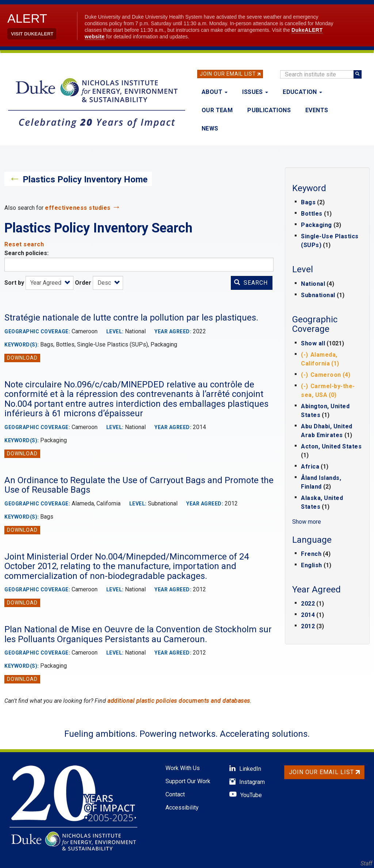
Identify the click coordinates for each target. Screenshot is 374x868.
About (215, 92)
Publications (269, 110)
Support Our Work (188, 781)
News (210, 128)
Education (302, 92)
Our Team (217, 110)
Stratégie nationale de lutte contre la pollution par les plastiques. (131, 318)
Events (317, 110)
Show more (307, 522)
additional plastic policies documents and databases (179, 701)
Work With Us (183, 768)
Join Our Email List (228, 74)
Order (83, 283)
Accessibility (182, 808)
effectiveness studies (78, 208)
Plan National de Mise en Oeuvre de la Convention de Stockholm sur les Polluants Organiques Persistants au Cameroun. (138, 634)
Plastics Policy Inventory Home (85, 179)
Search (251, 283)
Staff (366, 863)
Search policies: (26, 253)
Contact (175, 794)
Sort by (14, 283)
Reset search (24, 244)
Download (22, 358)
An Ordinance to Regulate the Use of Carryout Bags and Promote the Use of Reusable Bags (139, 485)
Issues (255, 92)
